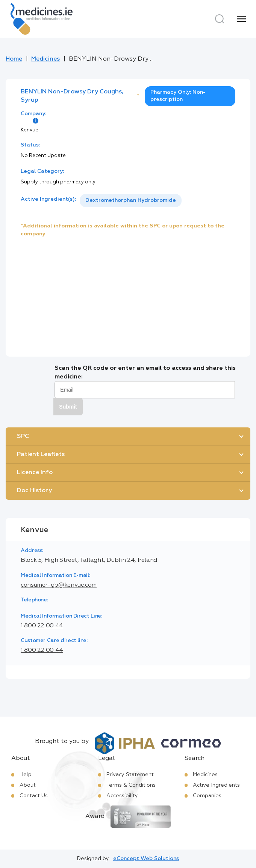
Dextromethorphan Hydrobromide (131, 200)
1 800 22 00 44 (42, 626)
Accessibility (122, 796)
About (28, 785)
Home (14, 59)
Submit (68, 407)
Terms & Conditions (131, 785)
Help (26, 775)
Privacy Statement (130, 775)
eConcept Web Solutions (146, 859)
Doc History (34, 491)
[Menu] (241, 19)
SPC (23, 436)
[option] (131, 201)
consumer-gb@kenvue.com (59, 585)
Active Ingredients (216, 785)
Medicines (45, 59)
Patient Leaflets (41, 455)
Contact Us (34, 796)
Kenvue (30, 130)
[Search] (220, 19)
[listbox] (131, 201)
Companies (207, 796)
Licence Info (35, 473)
